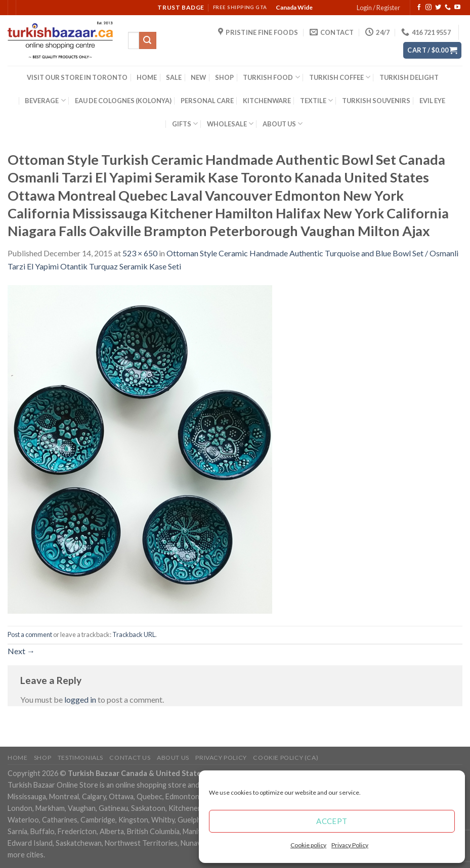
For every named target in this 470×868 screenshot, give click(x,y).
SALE (174, 77)
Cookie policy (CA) (286, 758)
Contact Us (130, 758)
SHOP (224, 77)
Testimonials (80, 758)
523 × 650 (140, 253)
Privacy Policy (350, 845)
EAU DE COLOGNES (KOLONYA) (123, 101)
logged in (80, 699)
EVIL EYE (432, 101)
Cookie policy (308, 845)
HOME (147, 77)
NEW (198, 77)
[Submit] (148, 40)
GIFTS (185, 124)
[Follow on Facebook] (419, 8)
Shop (42, 758)
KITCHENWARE (267, 101)
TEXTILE (316, 100)
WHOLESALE (230, 124)
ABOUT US (283, 124)
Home (17, 758)
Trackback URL (134, 634)
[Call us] (448, 8)
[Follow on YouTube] (457, 8)
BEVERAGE (45, 100)
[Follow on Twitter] (438, 8)
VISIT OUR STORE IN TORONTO (77, 77)
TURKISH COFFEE (340, 77)
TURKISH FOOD (271, 77)
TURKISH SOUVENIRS (376, 101)
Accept (332, 821)
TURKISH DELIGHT (409, 77)
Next (21, 651)
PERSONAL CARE (207, 101)
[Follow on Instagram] (429, 8)
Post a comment (30, 634)
